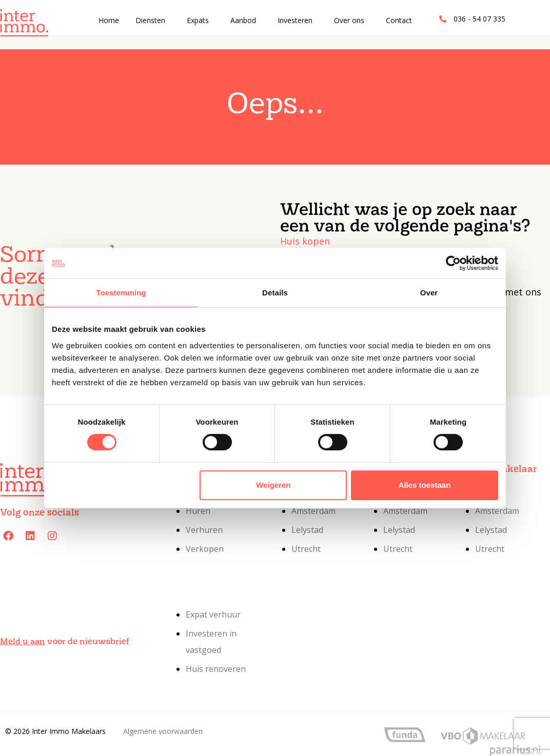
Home (109, 20)
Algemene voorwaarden (163, 731)
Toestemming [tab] (121, 293)
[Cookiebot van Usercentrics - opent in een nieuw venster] (453, 263)
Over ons (349, 20)
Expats (198, 20)
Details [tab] (275, 293)
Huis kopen (305, 241)
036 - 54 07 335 (479, 19)
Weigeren (273, 485)
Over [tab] (429, 293)
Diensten (150, 20)
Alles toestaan (425, 485)
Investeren (295, 20)
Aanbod (243, 20)
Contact (399, 20)
